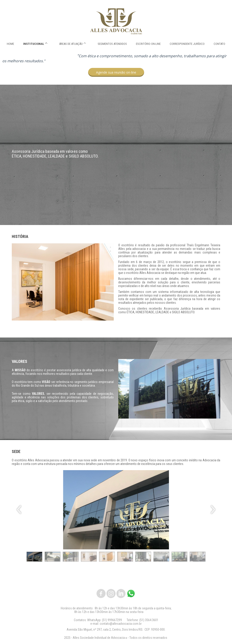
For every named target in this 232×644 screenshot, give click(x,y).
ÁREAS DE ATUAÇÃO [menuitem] (71, 44)
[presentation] (19, 510)
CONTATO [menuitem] (219, 44)
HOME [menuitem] (10, 44)
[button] (116, 72)
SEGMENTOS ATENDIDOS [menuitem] (112, 44)
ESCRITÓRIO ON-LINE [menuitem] (148, 44)
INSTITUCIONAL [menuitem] (34, 44)
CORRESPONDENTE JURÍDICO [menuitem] (187, 44)
